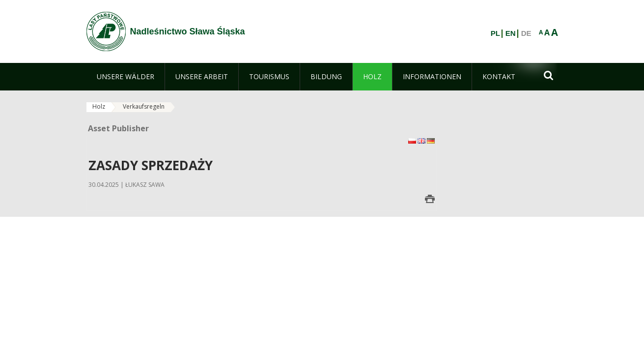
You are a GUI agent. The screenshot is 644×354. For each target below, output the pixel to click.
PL (495, 33)
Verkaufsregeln (144, 106)
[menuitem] (126, 77)
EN (511, 33)
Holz (99, 106)
